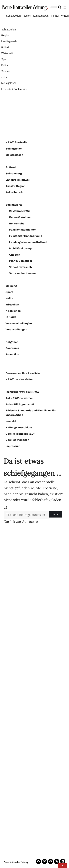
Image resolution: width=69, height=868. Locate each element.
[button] (63, 866)
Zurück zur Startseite (21, 522)
